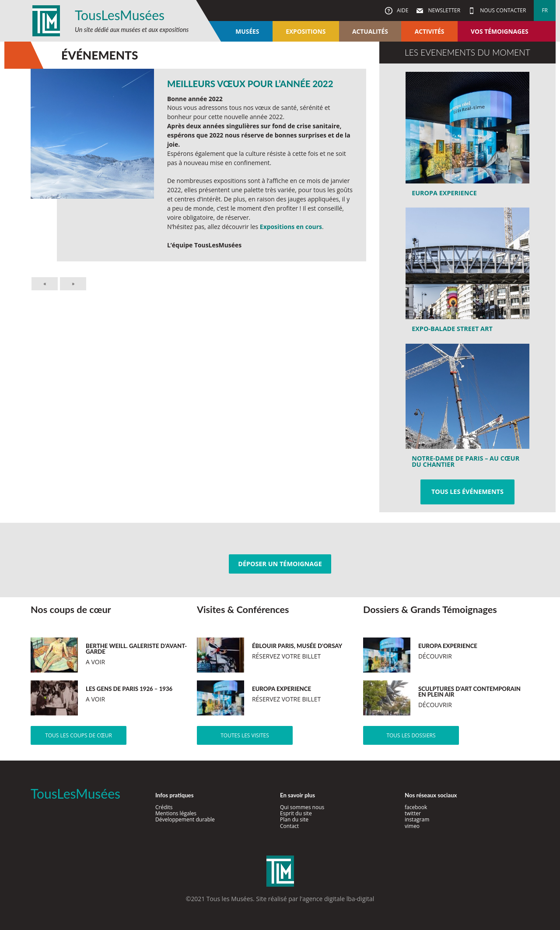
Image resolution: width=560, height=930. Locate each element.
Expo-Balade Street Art (452, 329)
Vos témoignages (499, 31)
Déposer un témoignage (280, 564)
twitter (413, 813)
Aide (402, 10)
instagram (417, 819)
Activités (430, 31)
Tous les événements (467, 491)
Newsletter (443, 10)
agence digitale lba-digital (338, 899)
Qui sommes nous (302, 807)
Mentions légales (176, 813)
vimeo (412, 826)
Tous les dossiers (411, 735)
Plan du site (294, 819)
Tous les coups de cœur (79, 735)
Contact (289, 826)
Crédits (164, 807)
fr (545, 10)
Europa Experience (444, 193)
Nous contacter (502, 10)
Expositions (306, 31)
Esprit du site (296, 813)
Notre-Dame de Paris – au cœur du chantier (465, 461)
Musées (247, 31)
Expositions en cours (291, 227)
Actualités (370, 31)
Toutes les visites (245, 735)
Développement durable (185, 819)
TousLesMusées (120, 15)
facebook (416, 807)
